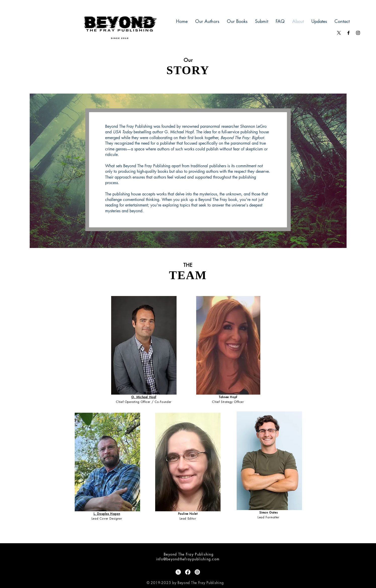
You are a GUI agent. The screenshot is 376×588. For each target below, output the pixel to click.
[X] (339, 33)
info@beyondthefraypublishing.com (188, 559)
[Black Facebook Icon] (348, 33)
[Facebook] (188, 572)
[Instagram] (197, 572)
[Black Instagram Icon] (358, 33)
